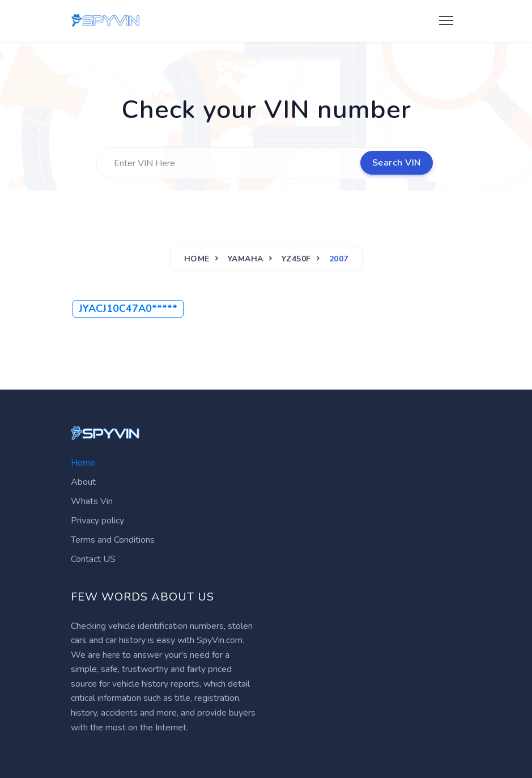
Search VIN (397, 163)
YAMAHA (246, 259)
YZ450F (296, 259)
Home (197, 259)
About (83, 482)
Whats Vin (92, 501)
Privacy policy (97, 521)
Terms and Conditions (113, 540)
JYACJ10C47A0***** (128, 308)
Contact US (93, 559)
